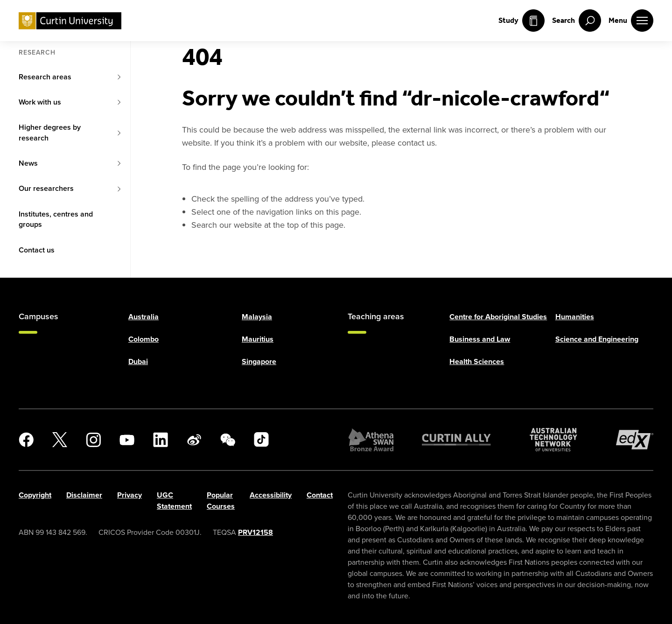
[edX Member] (635, 440)
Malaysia (257, 317)
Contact (320, 495)
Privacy (129, 495)
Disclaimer (84, 495)
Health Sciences (477, 361)
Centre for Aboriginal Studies (498, 317)
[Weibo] (194, 440)
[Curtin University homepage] (70, 21)
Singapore (259, 361)
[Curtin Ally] (456, 440)
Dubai (138, 361)
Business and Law (480, 339)
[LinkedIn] (161, 440)
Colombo (143, 339)
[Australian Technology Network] (553, 440)
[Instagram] (93, 440)
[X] (60, 440)
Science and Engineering (597, 339)
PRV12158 (255, 532)
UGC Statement (174, 501)
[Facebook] (26, 440)
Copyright (35, 495)
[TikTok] (261, 440)
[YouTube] (127, 440)
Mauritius (258, 339)
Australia (143, 317)
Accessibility (271, 495)
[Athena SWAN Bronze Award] (371, 440)
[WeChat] (228, 440)
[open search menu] (577, 21)
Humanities (575, 317)
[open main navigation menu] (631, 21)
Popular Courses (221, 501)
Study (521, 21)
